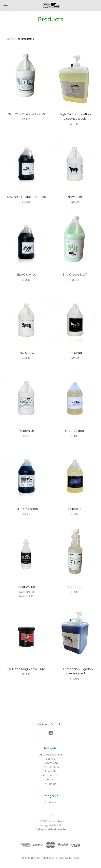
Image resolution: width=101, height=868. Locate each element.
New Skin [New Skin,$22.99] (75, 197)
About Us (51, 771)
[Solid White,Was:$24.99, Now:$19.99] (26, 553)
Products (51, 802)
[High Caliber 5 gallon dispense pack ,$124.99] (75, 81)
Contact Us (50, 775)
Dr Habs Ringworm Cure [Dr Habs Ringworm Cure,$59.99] (26, 669)
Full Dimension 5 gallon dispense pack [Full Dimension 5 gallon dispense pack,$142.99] (75, 671)
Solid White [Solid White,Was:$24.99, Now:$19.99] (26, 587)
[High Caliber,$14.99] (75, 397)
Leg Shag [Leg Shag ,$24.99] (75, 353)
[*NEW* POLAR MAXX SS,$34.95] (26, 81)
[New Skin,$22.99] (75, 163)
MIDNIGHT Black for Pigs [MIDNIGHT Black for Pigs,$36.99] (26, 197)
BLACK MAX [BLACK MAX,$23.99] (26, 275)
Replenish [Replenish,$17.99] (26, 431)
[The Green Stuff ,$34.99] (75, 241)
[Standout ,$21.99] (75, 553)
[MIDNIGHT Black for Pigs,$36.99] (26, 163)
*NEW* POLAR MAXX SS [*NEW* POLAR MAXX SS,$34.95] (26, 114)
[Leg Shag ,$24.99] (75, 319)
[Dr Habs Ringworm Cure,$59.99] (26, 636)
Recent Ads (51, 763)
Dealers (50, 759)
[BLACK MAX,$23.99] (26, 241)
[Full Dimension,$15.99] (26, 475)
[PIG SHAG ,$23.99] (26, 319)
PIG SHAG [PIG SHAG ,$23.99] (26, 353)
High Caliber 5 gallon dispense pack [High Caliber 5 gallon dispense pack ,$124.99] (75, 116)
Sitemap (50, 784)
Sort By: (11, 39)
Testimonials (51, 767)
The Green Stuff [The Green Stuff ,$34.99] (75, 275)
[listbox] (29, 39)
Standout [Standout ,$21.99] (75, 587)
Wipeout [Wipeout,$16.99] (75, 509)
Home (51, 779)
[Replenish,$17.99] (26, 397)
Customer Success (51, 755)
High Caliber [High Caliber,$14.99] (75, 431)
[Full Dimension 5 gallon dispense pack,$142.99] (75, 636)
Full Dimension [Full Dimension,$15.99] (26, 509)
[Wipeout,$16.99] (75, 475)
